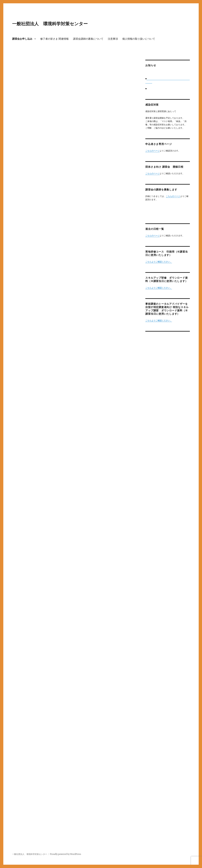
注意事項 (113, 39)
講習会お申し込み (22, 39)
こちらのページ (153, 151)
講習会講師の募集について (88, 39)
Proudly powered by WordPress (65, 854)
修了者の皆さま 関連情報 (54, 39)
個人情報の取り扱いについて (139, 39)
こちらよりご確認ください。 (159, 262)
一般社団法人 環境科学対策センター (50, 24)
